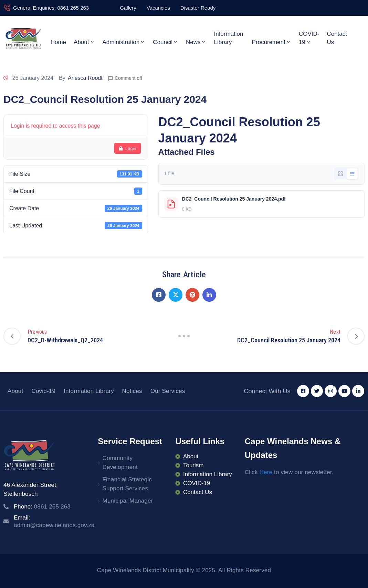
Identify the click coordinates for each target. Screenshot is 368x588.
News (196, 42)
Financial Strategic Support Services (127, 484)
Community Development (120, 463)
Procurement (272, 42)
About (84, 42)
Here (266, 472)
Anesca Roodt (85, 78)
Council (166, 42)
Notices (132, 391)
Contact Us (337, 38)
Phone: (42, 507)
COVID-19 (309, 38)
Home (58, 42)
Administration (124, 42)
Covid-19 (43, 391)
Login (128, 148)
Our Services (168, 391)
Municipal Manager (128, 501)
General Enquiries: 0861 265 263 (51, 8)
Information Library (228, 38)
